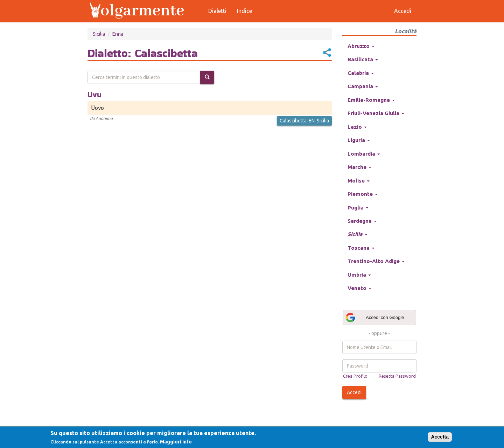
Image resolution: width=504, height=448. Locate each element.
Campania (363, 86)
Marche (359, 167)
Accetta (440, 437)
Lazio (357, 127)
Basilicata (363, 59)
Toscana (361, 248)
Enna (118, 34)
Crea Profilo (355, 376)
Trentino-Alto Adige (376, 261)
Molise (359, 181)
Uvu (94, 94)
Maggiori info (176, 442)
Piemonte (363, 194)
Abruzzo (361, 46)
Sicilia (99, 34)
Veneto (359, 288)
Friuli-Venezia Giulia (376, 113)
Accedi (354, 392)
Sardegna (362, 221)
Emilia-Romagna (371, 100)
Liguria (359, 140)
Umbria (359, 275)
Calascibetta (293, 121)
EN (312, 121)
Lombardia (364, 154)
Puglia (358, 208)
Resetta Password (397, 376)
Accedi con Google (374, 318)
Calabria (361, 73)
